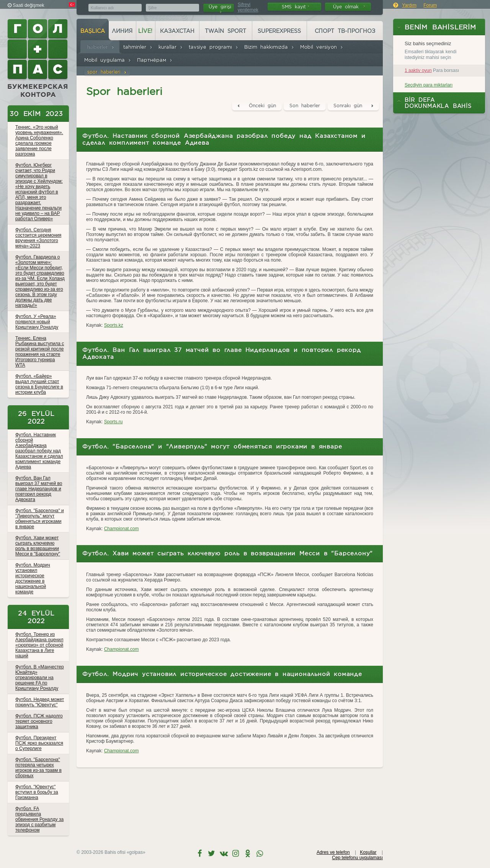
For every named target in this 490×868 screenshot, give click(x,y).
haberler (101, 47)
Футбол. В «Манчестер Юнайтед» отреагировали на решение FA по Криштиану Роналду (40, 678)
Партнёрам (155, 60)
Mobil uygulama (108, 60)
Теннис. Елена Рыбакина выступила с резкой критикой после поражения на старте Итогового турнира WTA (40, 352)
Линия (122, 31)
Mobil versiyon (322, 47)
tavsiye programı (214, 47)
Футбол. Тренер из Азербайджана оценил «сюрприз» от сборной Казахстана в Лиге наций (39, 645)
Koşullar (368, 852)
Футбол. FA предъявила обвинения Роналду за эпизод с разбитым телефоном (39, 819)
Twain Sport (225, 31)
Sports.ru (114, 422)
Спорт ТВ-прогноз (345, 31)
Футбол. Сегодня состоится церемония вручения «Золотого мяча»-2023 (38, 238)
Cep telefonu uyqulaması (357, 858)
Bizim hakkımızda (269, 47)
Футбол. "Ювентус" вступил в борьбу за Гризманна (37, 792)
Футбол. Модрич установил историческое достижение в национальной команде (33, 578)
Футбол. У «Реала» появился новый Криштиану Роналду (37, 322)
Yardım (409, 5)
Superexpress (279, 31)
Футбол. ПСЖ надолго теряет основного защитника (39, 721)
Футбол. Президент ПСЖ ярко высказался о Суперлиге (39, 743)
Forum (430, 5)
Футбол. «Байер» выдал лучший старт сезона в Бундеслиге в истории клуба (39, 384)
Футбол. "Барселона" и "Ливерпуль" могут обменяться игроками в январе (40, 519)
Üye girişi (220, 8)
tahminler (138, 47)
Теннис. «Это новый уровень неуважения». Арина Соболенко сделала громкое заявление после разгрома (39, 141)
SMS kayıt (296, 7)
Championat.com (122, 529)
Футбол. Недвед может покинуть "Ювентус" (40, 702)
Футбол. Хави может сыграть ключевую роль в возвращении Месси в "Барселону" (38, 546)
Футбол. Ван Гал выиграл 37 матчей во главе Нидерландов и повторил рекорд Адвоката (39, 489)
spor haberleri (107, 72)
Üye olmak (349, 7)
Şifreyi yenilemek (248, 7)
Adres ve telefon (333, 852)
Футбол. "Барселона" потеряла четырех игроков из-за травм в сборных (38, 768)
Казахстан (177, 31)
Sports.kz (114, 325)
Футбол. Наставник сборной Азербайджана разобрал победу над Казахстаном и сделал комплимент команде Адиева (39, 451)
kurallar (171, 47)
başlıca (93, 31)
